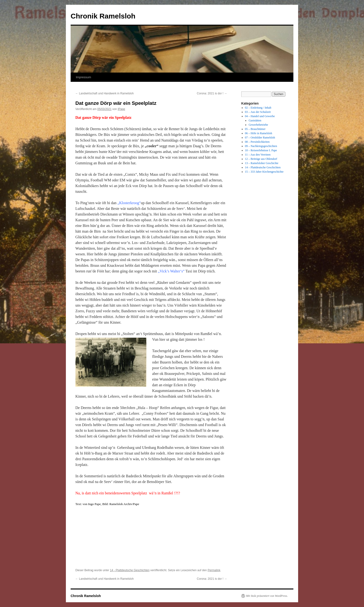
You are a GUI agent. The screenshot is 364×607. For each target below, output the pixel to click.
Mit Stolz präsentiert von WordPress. (267, 596)
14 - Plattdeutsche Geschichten (130, 570)
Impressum (83, 77)
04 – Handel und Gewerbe (260, 116)
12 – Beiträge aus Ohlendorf (261, 159)
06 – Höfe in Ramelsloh (259, 133)
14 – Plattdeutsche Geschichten (263, 167)
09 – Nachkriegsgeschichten (261, 146)
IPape (121, 109)
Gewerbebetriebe (258, 125)
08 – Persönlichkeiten (257, 142)
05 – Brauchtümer (255, 129)
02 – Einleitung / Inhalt (258, 108)
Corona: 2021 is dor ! (212, 93)
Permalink (214, 570)
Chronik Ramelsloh (103, 16)
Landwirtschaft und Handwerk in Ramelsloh (105, 93)
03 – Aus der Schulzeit (258, 112)
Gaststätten (255, 120)
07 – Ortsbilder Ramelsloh (260, 138)
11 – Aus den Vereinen (258, 155)
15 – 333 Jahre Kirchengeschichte (264, 172)
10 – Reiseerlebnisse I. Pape (261, 150)
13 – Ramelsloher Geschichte (262, 163)
